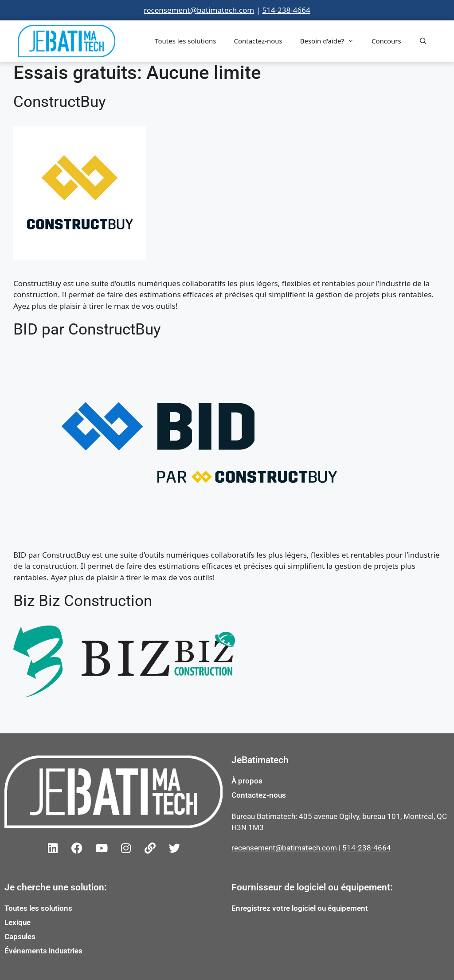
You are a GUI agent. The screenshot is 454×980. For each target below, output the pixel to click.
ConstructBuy (60, 102)
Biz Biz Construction (83, 601)
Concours (386, 41)
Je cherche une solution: (56, 887)
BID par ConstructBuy (87, 329)
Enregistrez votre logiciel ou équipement (300, 908)
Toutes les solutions (185, 41)
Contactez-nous (258, 41)
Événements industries (43, 951)
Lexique (18, 922)
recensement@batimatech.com (199, 10)
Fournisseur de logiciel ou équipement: (312, 887)
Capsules (20, 937)
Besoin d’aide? (331, 41)
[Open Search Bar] (423, 41)
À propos (247, 781)
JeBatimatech (260, 760)
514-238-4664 (286, 10)
